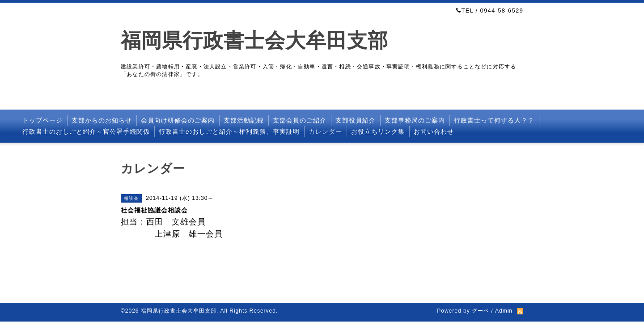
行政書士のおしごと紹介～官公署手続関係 (86, 131)
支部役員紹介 (356, 120)
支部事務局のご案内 (415, 120)
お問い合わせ (434, 131)
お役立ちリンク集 (378, 131)
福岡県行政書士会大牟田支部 (254, 40)
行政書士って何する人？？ (494, 120)
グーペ (481, 311)
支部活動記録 (244, 120)
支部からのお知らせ (102, 120)
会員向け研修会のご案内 (178, 120)
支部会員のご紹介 (300, 120)
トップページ (42, 120)
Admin (504, 311)
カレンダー (325, 131)
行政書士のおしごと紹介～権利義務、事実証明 (229, 131)
